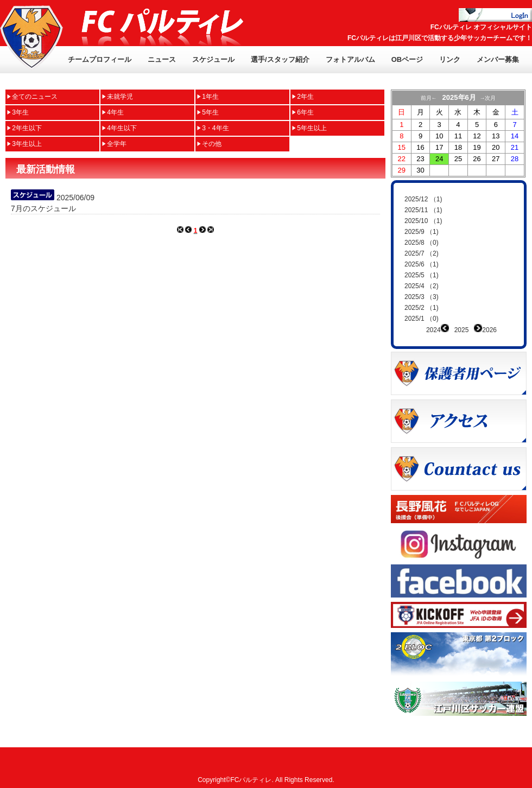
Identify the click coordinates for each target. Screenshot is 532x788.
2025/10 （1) (423, 221)
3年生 (20, 112)
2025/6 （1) (422, 264)
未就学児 (120, 97)
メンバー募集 (498, 59)
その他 (212, 144)
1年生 (210, 97)
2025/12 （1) (423, 199)
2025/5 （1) (422, 275)
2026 (489, 330)
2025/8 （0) (422, 243)
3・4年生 (215, 128)
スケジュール (213, 59)
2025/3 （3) (422, 297)
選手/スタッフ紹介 (280, 59)
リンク (450, 59)
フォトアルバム (350, 59)
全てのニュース (35, 97)
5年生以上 (312, 128)
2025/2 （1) (422, 308)
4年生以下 (122, 128)
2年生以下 (27, 128)
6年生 (305, 112)
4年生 (115, 112)
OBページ (407, 59)
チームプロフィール (100, 59)
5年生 (210, 112)
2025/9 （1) (422, 232)
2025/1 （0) (422, 319)
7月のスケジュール (43, 208)
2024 (433, 330)
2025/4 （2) (422, 286)
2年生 (305, 97)
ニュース (162, 59)
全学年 (117, 144)
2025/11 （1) (423, 210)
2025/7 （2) (422, 253)
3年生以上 (27, 144)
